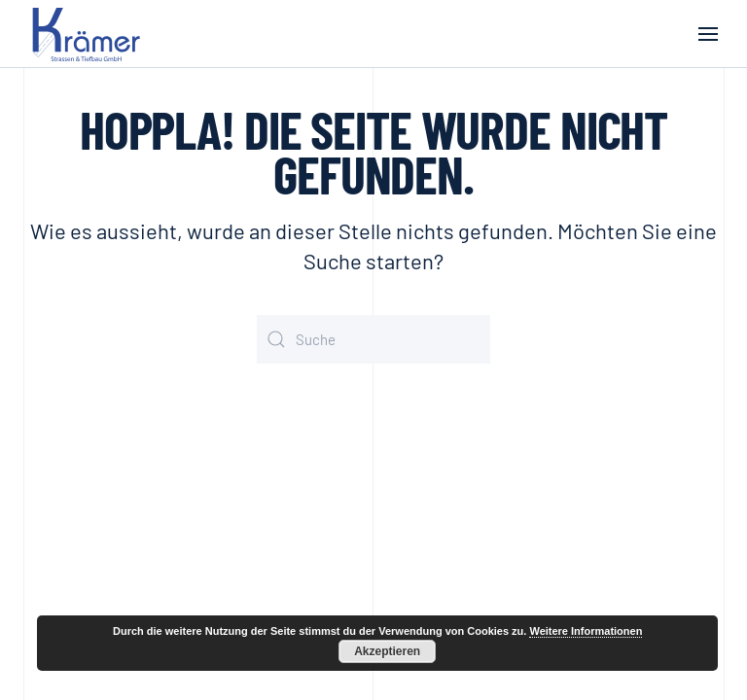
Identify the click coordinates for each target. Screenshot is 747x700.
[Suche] (373, 339)
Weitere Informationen (586, 631)
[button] (708, 34)
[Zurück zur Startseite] (89, 34)
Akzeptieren (387, 651)
